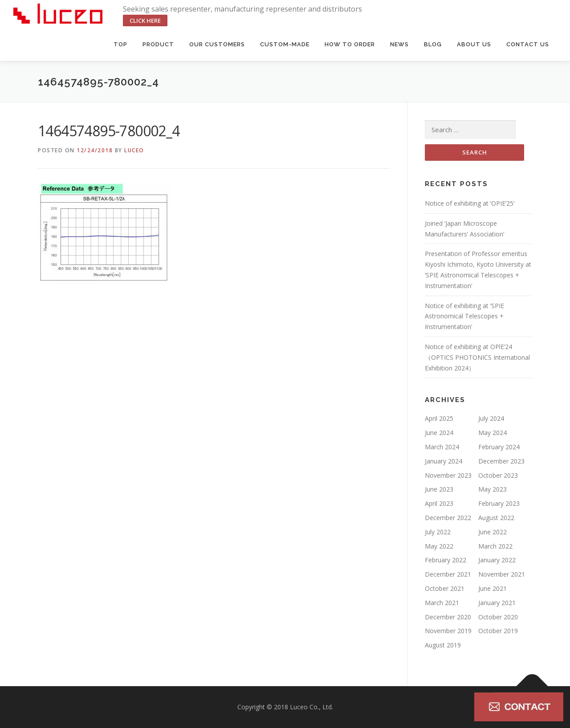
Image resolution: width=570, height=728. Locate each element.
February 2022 (446, 560)
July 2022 (438, 532)
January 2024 (444, 461)
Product (158, 44)
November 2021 (502, 574)
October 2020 (498, 617)
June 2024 (439, 433)
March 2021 (442, 603)
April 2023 (439, 503)
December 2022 (448, 518)
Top (120, 44)
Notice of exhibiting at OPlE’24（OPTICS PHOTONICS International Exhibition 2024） (477, 357)
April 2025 (439, 418)
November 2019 (448, 631)
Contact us (528, 44)
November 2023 (448, 475)
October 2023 (498, 475)
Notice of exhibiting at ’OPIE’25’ (470, 203)
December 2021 (448, 574)
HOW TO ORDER (350, 44)
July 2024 (491, 418)
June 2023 (439, 489)
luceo (134, 150)
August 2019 (443, 645)
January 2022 (497, 560)
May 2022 (439, 546)
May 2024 (493, 433)
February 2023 (499, 503)
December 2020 (448, 617)
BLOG (433, 44)
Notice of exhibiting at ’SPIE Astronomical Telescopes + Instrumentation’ (464, 316)
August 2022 (496, 518)
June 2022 (493, 532)
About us (474, 44)
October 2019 (498, 631)
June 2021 (493, 588)
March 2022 (495, 546)
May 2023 (493, 489)
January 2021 (497, 603)
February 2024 (499, 447)
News (399, 44)
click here (145, 20)
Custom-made (285, 44)
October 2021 (445, 588)
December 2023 (501, 461)
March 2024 (442, 447)
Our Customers (217, 44)
